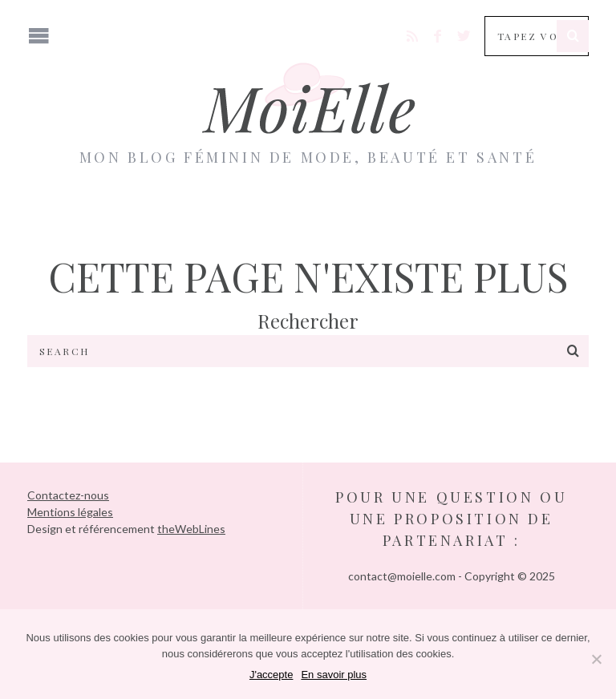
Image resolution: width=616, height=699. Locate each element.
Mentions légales (70, 512)
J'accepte (272, 675)
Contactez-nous (68, 495)
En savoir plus (334, 675)
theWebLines (191, 529)
